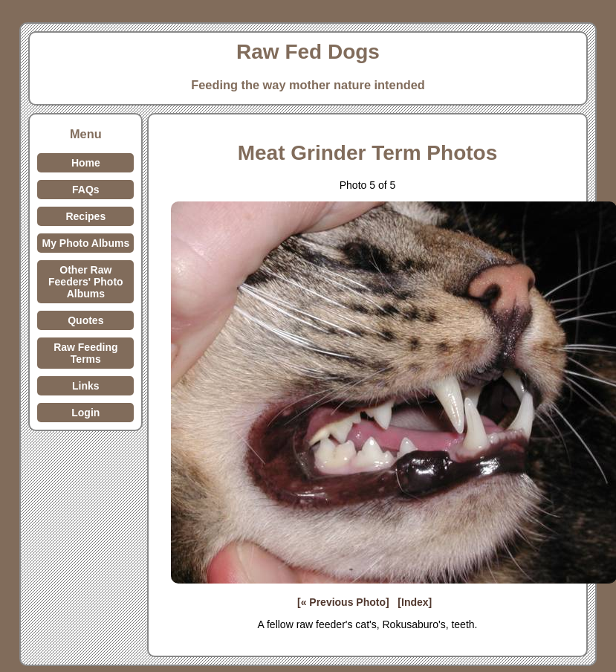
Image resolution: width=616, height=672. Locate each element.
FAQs (86, 190)
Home (86, 163)
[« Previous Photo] (343, 602)
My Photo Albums (85, 243)
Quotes (85, 320)
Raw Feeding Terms (85, 353)
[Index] (415, 602)
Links (86, 386)
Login (85, 413)
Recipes (85, 216)
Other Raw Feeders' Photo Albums (86, 282)
